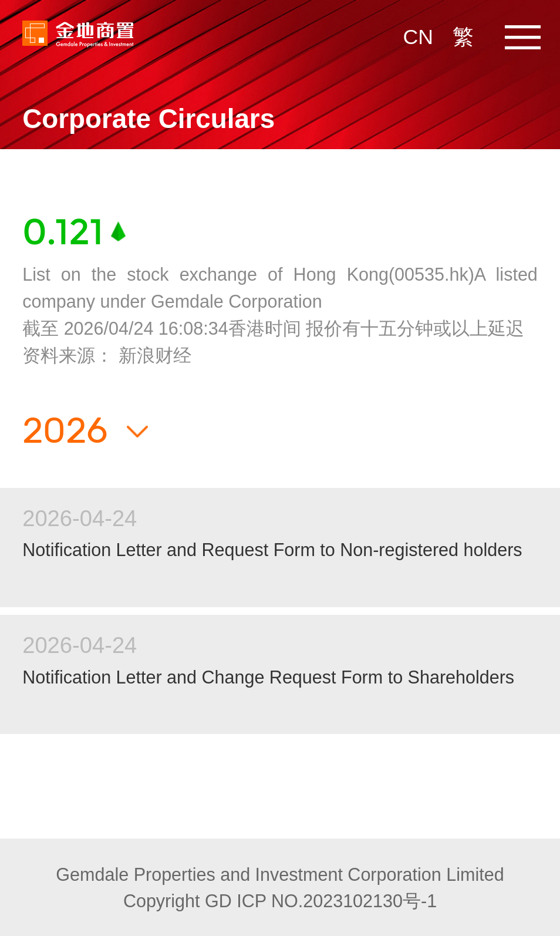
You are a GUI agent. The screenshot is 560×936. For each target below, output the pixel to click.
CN (418, 37)
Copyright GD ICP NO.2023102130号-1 (280, 901)
